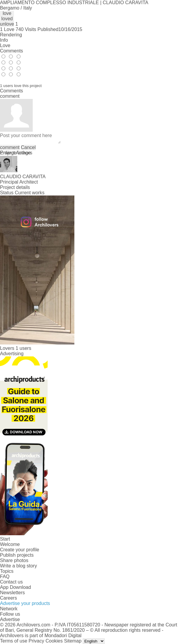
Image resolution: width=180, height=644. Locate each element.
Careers (8, 598)
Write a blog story (18, 566)
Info (4, 40)
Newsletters (12, 593)
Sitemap (73, 641)
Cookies (54, 641)
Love (5, 45)
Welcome (10, 544)
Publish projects (17, 555)
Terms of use (14, 641)
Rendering (11, 35)
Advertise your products (25, 603)
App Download (15, 587)
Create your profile (20, 550)
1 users (23, 348)
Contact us (11, 582)
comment (10, 147)
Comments (11, 51)
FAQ (5, 577)
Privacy (36, 641)
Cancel (28, 147)
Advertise (10, 619)
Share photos (14, 560)
